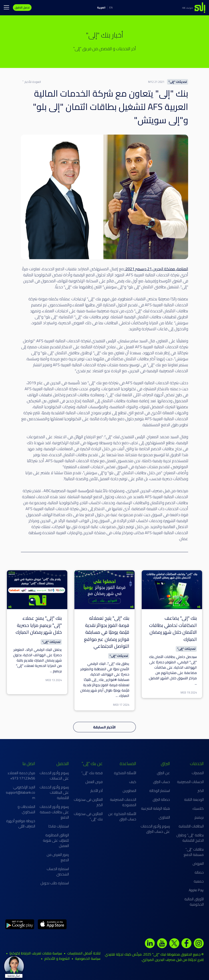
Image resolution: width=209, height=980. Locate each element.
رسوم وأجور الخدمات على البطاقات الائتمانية (54, 792)
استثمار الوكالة (160, 791)
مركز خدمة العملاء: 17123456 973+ (21, 775)
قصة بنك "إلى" (92, 773)
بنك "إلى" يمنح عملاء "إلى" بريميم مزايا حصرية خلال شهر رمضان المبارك (39, 625)
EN (111, 7)
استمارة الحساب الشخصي (58, 871)
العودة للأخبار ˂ (32, 82)
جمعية (199, 881)
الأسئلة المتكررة (125, 773)
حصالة (199, 872)
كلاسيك (198, 808)
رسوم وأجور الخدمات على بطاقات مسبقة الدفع (54, 812)
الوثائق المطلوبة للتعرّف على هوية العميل (56, 840)
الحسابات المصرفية (190, 782)
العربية (101, 7)
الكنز (201, 791)
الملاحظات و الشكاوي (26, 809)
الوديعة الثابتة (194, 799)
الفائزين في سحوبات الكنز (88, 802)
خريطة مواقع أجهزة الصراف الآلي (21, 823)
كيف (133, 782)
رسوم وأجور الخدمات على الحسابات (54, 775)
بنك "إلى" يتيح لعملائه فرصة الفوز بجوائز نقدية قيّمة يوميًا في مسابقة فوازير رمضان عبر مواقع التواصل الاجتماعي (107, 632)
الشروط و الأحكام (57, 958)
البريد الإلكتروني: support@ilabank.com (20, 792)
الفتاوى (164, 817)
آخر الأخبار (97, 791)
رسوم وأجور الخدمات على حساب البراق (155, 829)
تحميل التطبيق (22, 7)
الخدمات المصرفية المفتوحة (123, 802)
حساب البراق (161, 782)
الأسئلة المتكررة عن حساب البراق (122, 816)
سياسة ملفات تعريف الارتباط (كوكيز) (36, 953)
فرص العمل (94, 782)
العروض (198, 863)
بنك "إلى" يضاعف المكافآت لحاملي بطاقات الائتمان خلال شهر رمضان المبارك (173, 629)
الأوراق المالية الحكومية (194, 902)
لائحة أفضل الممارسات (84, 953)
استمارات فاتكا (59, 826)
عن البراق (163, 773)
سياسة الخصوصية (88, 958)
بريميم (199, 817)
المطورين (129, 791)
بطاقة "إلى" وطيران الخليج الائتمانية (190, 838)
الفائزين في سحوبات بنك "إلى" (88, 816)
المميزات (198, 773)
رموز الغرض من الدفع (58, 857)
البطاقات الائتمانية (191, 826)
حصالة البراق (161, 799)
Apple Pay (196, 890)
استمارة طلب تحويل (55, 883)
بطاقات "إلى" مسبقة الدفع (194, 852)
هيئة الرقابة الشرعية (155, 808)
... (196, 683)
